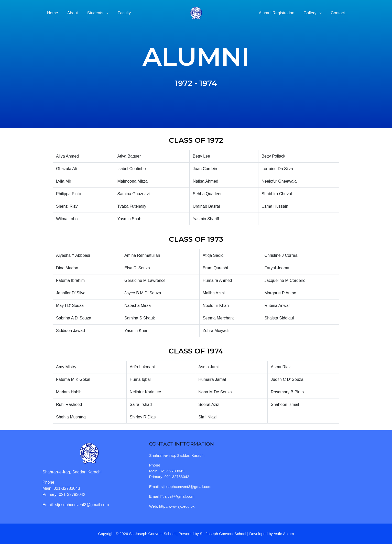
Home (52, 13)
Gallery (312, 13)
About (71, 13)
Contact (338, 13)
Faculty (121, 13)
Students (93, 13)
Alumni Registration (279, 13)
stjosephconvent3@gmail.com (82, 505)
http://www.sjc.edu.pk (177, 506)
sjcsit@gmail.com (180, 496)
